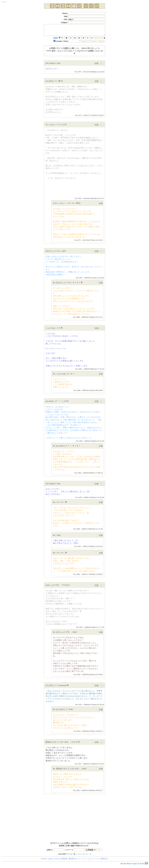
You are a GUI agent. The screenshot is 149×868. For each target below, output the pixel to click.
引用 (95, 66)
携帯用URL (73, 861)
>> (89, 856)
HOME (44, 861)
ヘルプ (90, 861)
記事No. (55, 852)
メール (96, 861)
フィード (82, 861)
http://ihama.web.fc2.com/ (56, 351)
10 (87, 856)
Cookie (61, 43)
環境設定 (104, 861)
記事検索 (64, 861)
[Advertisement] (74, 821)
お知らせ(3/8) (53, 861)
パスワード (75, 852)
